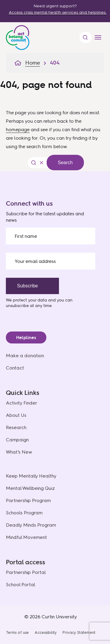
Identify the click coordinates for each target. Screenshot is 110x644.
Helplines (26, 337)
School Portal (21, 585)
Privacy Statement (79, 632)
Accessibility (46, 632)
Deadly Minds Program (31, 525)
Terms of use (17, 632)
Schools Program (24, 513)
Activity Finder (22, 403)
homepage (18, 129)
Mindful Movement (26, 537)
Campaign (17, 440)
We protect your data (26, 300)
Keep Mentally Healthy (31, 476)
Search (65, 163)
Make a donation (25, 356)
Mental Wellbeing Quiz (30, 488)
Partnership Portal (26, 572)
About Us (16, 415)
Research (16, 427)
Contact (15, 368)
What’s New (19, 452)
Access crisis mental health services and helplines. (58, 12)
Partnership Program (28, 500)
